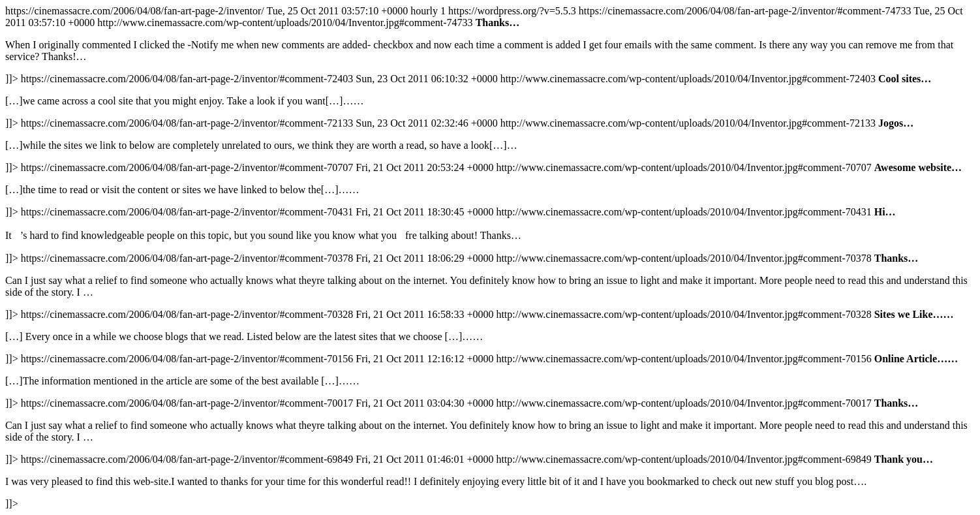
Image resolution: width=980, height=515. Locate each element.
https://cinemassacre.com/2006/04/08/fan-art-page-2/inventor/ (490, 257)
